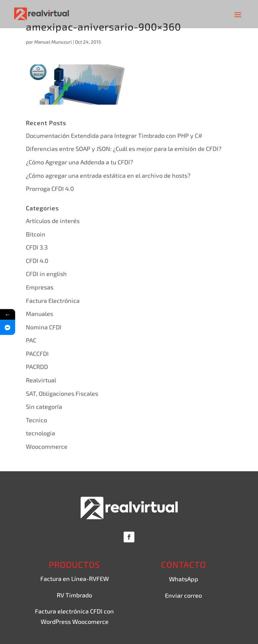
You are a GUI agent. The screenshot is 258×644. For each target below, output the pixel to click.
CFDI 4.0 (37, 261)
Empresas (40, 287)
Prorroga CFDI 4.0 (50, 189)
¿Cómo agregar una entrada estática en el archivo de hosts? (108, 175)
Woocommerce (47, 446)
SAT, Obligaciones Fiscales (62, 393)
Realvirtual (41, 380)
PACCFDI (37, 354)
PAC (31, 340)
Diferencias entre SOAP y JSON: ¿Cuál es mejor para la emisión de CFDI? (124, 149)
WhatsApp (184, 579)
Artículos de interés (53, 221)
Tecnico (36, 420)
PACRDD (37, 367)
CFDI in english (46, 274)
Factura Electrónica (53, 301)
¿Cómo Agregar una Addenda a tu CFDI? (79, 162)
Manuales (39, 314)
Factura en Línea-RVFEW (75, 579)
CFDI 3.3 (37, 247)
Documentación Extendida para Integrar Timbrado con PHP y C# (114, 136)
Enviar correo (183, 595)
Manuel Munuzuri (53, 42)
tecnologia (40, 433)
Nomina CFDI (44, 327)
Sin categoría (44, 407)
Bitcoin (36, 234)
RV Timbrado (74, 595)
